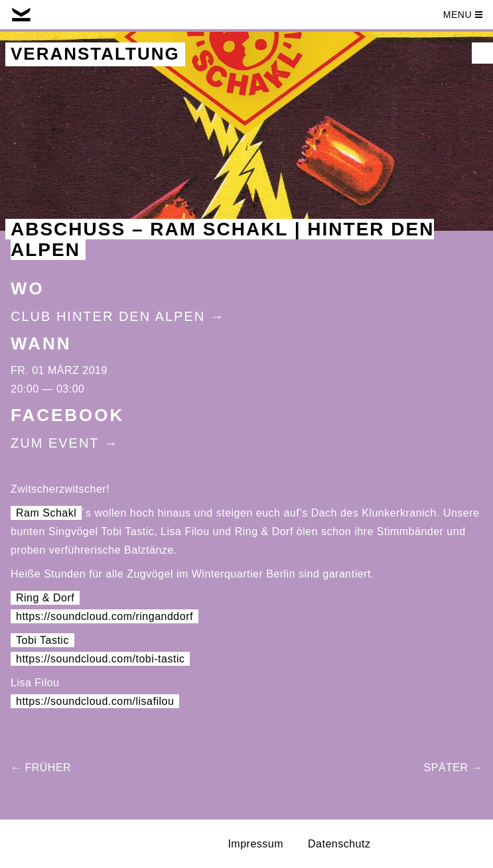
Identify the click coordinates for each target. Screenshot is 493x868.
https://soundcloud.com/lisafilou (95, 701)
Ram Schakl (46, 513)
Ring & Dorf (45, 598)
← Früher (41, 768)
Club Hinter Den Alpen (108, 316)
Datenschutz (339, 844)
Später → (453, 768)
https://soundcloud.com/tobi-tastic (100, 659)
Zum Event (55, 443)
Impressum (255, 844)
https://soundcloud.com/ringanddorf (105, 616)
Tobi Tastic (42, 640)
